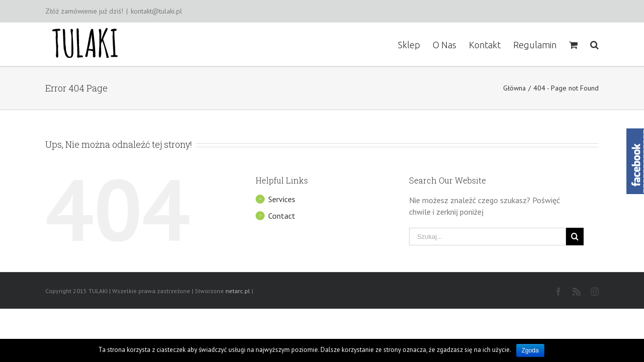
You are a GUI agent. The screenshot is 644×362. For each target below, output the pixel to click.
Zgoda (530, 350)
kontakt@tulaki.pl (156, 11)
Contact (282, 216)
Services (282, 199)
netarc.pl (238, 291)
